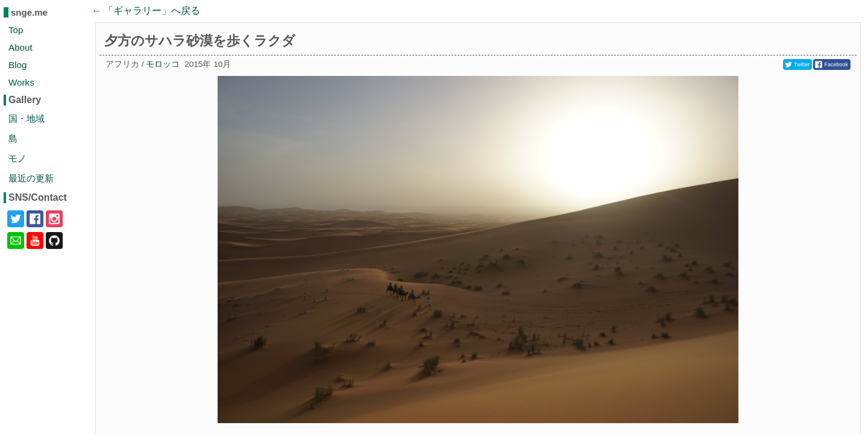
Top (16, 30)
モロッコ (163, 64)
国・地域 (27, 118)
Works (21, 82)
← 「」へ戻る (146, 11)
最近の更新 (31, 178)
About (20, 47)
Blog (17, 65)
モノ (17, 158)
